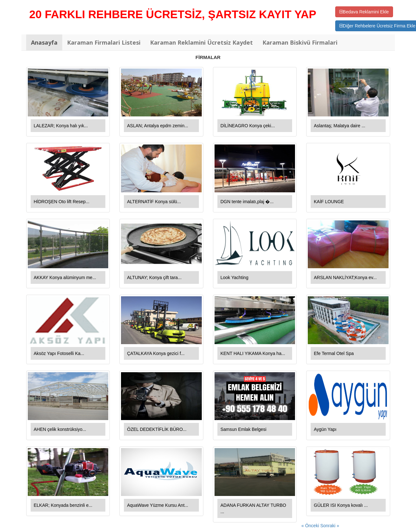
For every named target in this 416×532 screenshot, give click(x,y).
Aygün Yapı (325, 429)
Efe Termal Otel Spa (334, 353)
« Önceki (311, 526)
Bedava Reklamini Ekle (364, 12)
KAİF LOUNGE (329, 202)
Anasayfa (44, 42)
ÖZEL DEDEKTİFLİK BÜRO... (157, 429)
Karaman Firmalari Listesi (104, 42)
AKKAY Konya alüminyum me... (65, 277)
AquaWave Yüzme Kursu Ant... (158, 505)
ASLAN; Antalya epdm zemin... (158, 126)
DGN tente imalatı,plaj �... (247, 202)
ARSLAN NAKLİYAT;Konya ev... (345, 277)
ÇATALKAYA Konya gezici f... (156, 353)
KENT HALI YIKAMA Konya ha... (253, 353)
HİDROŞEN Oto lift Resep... (62, 202)
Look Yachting (234, 277)
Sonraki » (330, 526)
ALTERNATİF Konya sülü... (154, 202)
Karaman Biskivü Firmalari (300, 42)
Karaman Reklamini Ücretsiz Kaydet (201, 42)
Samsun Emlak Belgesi (244, 429)
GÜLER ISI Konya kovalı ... (341, 505)
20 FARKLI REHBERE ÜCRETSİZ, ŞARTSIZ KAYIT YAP (173, 14)
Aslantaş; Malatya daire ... (340, 126)
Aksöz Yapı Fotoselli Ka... (59, 353)
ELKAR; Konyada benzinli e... (63, 505)
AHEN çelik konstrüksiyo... (60, 429)
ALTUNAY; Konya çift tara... (154, 277)
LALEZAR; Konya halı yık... (61, 126)
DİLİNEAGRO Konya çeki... (248, 126)
